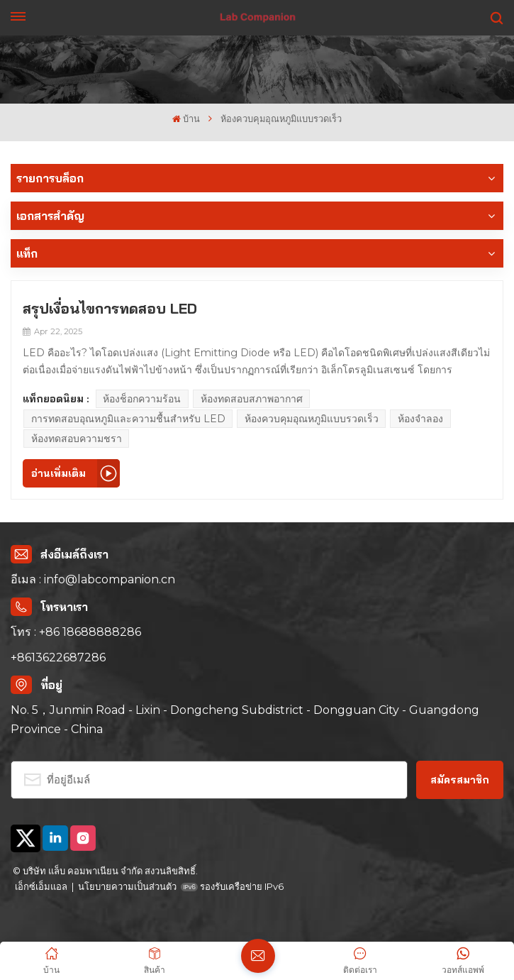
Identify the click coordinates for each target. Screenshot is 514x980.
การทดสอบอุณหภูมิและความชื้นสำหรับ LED (128, 419)
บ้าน (186, 119)
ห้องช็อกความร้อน (142, 399)
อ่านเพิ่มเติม (58, 473)
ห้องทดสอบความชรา (77, 439)
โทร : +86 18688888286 (76, 632)
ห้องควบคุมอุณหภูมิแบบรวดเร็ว (312, 419)
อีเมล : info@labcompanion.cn (93, 579)
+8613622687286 (58, 657)
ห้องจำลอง (420, 419)
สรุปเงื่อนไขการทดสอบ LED (110, 308)
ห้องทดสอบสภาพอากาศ (252, 399)
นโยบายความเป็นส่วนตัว (127, 886)
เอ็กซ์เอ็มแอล (41, 886)
